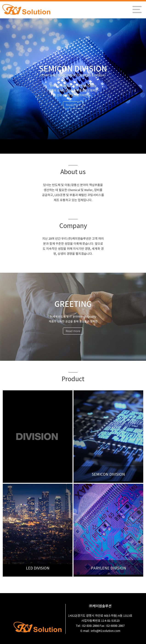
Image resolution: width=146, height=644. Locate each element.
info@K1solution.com (106, 631)
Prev (6, 86)
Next (140, 86)
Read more (73, 105)
